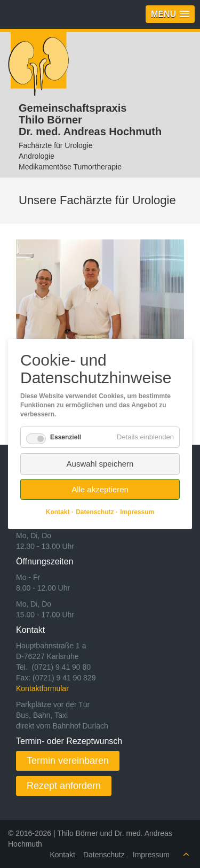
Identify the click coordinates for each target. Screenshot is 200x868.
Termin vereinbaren (68, 761)
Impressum (151, 855)
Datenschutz (104, 855)
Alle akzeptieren (100, 489)
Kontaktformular (42, 688)
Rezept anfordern (64, 786)
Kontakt (62, 855)
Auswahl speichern (100, 464)
